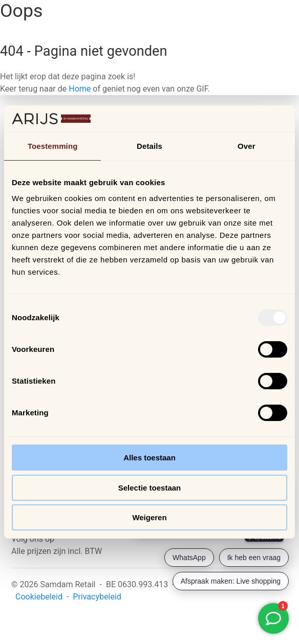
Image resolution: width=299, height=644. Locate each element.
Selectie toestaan (150, 488)
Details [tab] (149, 146)
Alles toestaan (149, 458)
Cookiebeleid (39, 597)
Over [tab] (247, 146)
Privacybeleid (97, 597)
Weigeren (149, 517)
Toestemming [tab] (53, 146)
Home (80, 89)
